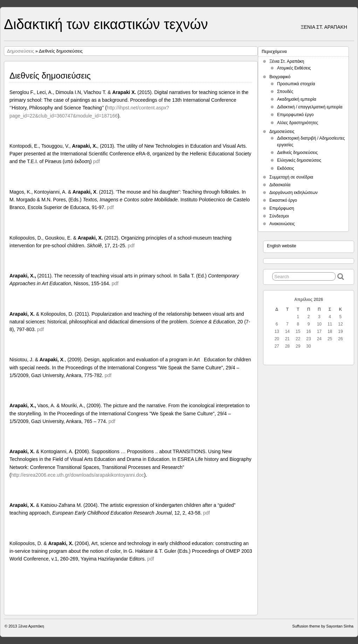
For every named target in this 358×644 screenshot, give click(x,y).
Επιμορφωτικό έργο (295, 115)
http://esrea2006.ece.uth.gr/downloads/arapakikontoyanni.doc (78, 475)
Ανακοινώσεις (282, 224)
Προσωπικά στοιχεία (296, 84)
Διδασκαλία (280, 185)
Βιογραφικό (280, 77)
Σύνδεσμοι (279, 216)
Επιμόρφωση (282, 208)
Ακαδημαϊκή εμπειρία (297, 99)
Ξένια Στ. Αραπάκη (287, 61)
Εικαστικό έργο (283, 200)
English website (281, 246)
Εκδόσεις (285, 168)
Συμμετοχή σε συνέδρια (291, 177)
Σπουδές (285, 92)
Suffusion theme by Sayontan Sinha (323, 626)
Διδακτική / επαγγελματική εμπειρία (310, 107)
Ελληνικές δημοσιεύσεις (299, 160)
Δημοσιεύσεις (20, 51)
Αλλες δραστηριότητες (298, 123)
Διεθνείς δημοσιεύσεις (297, 153)
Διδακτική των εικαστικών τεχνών (106, 24)
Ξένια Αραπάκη (31, 626)
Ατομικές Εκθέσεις (294, 68)
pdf (97, 161)
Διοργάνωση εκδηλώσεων (294, 193)
